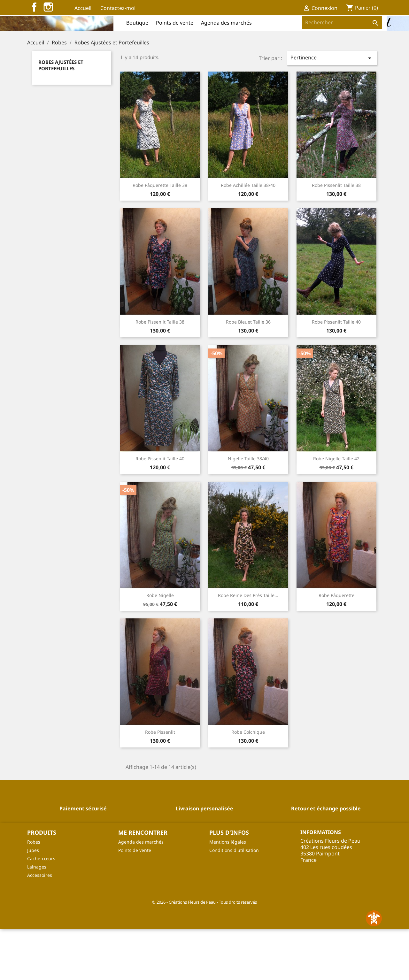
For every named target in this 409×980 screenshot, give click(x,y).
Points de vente (175, 23)
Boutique (137, 23)
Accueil (83, 8)
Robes (34, 893)
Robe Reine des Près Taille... (248, 646)
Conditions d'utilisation (234, 901)
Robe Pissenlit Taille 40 (336, 373)
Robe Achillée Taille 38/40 (248, 236)
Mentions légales (228, 893)
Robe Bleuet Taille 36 (248, 373)
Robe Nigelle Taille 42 (336, 510)
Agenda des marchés (226, 23)
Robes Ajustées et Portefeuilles (61, 116)
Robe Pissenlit (160, 783)
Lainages (37, 918)
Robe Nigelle (160, 646)
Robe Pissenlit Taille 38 (336, 236)
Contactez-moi (118, 8)
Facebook (34, 7)
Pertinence (332, 109)
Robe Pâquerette (336, 646)
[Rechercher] (342, 22)
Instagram (48, 7)
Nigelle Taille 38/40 (248, 510)
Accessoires (40, 926)
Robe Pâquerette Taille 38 (160, 236)
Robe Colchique (248, 783)
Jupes (33, 901)
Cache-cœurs (41, 910)
